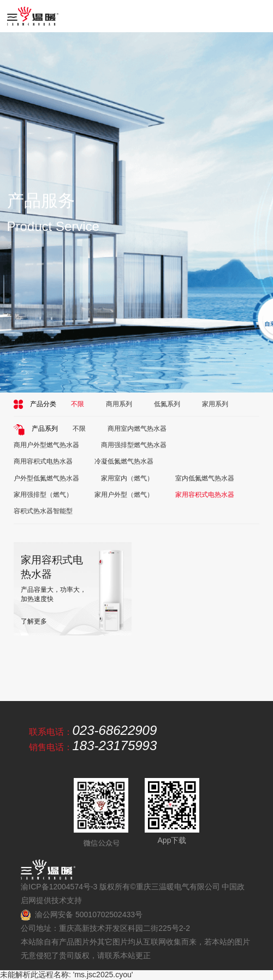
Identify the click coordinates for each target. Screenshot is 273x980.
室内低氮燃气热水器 (205, 478)
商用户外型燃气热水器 (46, 445)
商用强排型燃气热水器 (134, 445)
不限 (78, 404)
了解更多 (34, 621)
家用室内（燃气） (127, 478)
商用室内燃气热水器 (137, 429)
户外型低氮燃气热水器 (46, 478)
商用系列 (119, 404)
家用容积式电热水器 (205, 495)
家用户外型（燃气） (124, 495)
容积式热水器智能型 (43, 511)
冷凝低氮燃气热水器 (124, 461)
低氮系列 (167, 404)
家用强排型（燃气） (43, 495)
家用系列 (215, 404)
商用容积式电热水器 (43, 461)
